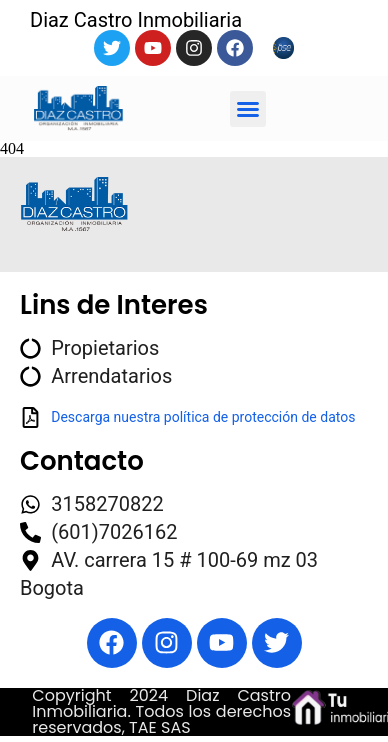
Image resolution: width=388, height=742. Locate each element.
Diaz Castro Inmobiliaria (136, 20)
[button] (248, 109)
